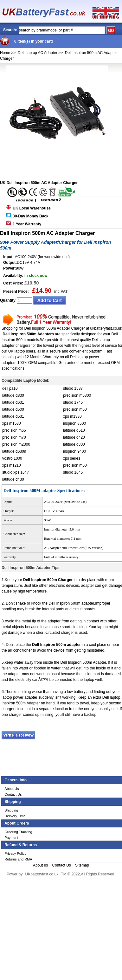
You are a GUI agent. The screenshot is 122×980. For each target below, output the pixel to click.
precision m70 (14, 437)
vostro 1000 (12, 458)
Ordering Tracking (18, 832)
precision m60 (75, 409)
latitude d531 (13, 416)
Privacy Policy (15, 853)
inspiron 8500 (74, 423)
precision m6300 (77, 395)
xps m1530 (12, 423)
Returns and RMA (18, 859)
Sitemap (82, 865)
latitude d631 (13, 402)
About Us (12, 789)
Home (5, 53)
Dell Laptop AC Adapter (38, 53)
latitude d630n (14, 451)
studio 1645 (73, 472)
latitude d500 (13, 409)
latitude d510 (74, 430)
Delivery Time (15, 816)
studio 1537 (73, 388)
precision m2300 (16, 444)
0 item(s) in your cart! (34, 41)
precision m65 (14, 430)
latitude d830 (13, 395)
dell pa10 (10, 388)
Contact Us (13, 794)
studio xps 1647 (16, 472)
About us (40, 865)
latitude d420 (74, 437)
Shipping (11, 810)
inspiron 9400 (74, 451)
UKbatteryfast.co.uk (42, 874)
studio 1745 (73, 402)
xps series (72, 458)
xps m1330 (72, 416)
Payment (11, 838)
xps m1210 (12, 465)
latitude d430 (13, 479)
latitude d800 (74, 444)
